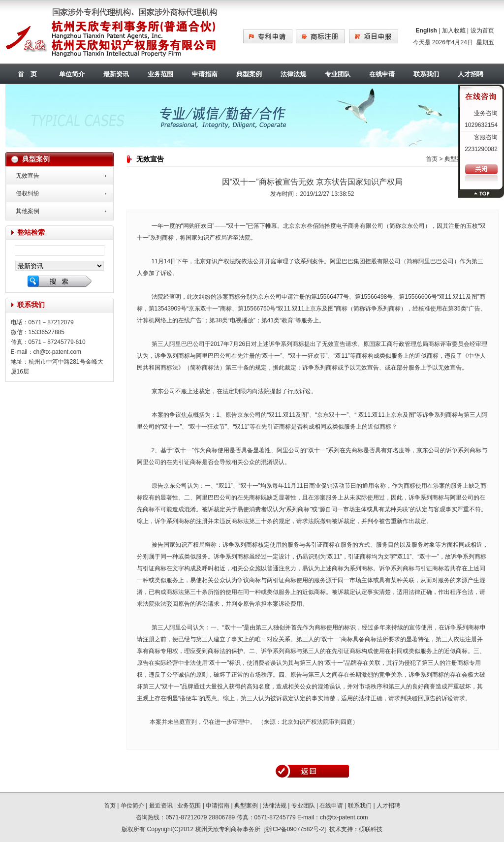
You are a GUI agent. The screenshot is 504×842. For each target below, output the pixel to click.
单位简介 (72, 74)
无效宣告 (28, 176)
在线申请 (382, 74)
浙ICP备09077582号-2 (295, 829)
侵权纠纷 (28, 193)
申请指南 (205, 74)
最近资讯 (161, 806)
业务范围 (160, 74)
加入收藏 (454, 31)
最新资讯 (116, 74)
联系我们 (426, 74)
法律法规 (293, 74)
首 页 (27, 74)
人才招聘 (388, 806)
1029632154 (481, 125)
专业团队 (338, 74)
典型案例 (249, 74)
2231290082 (481, 149)
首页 (432, 159)
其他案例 (28, 211)
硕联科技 (371, 829)
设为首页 (482, 31)
